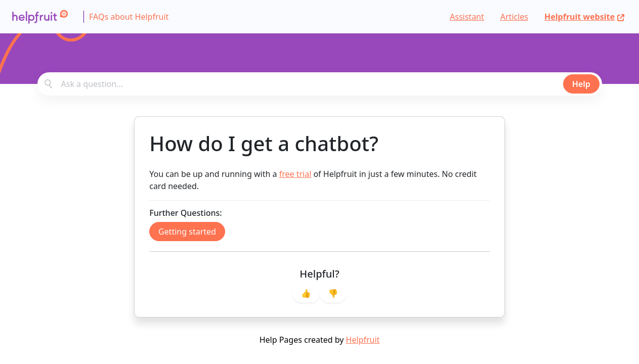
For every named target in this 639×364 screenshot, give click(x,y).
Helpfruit (363, 340)
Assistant (467, 17)
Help (581, 84)
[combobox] (320, 84)
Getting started (187, 232)
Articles (514, 17)
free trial (295, 174)
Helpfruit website (585, 17)
